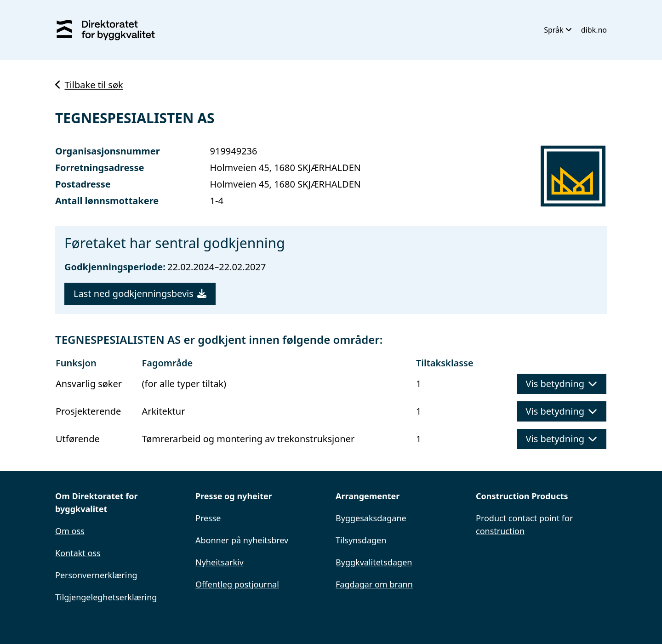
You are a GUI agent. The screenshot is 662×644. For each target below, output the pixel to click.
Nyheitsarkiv (220, 562)
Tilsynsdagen (361, 540)
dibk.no (594, 30)
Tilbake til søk (89, 85)
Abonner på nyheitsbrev (242, 540)
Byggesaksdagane (371, 518)
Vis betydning (562, 384)
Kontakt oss (78, 553)
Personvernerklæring (96, 575)
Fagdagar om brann (374, 584)
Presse (208, 518)
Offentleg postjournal (237, 584)
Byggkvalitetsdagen (374, 562)
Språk (558, 30)
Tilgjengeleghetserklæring (106, 597)
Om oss (70, 531)
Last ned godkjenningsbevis (140, 294)
